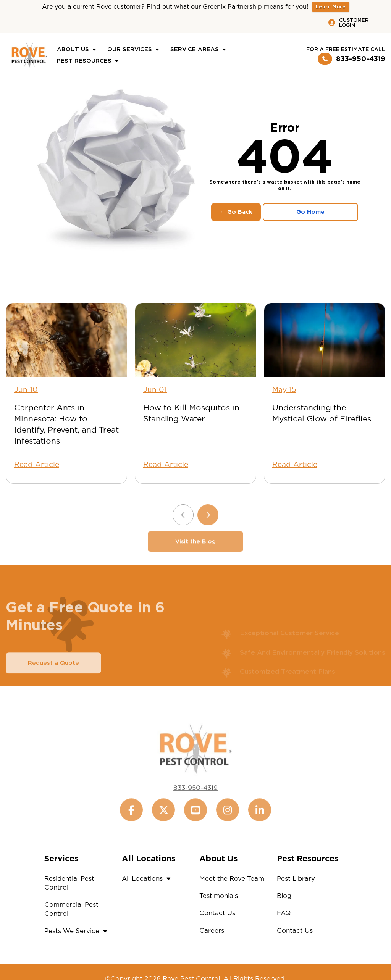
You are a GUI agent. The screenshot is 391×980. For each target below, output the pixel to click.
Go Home (310, 212)
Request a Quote (53, 672)
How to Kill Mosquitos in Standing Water (191, 413)
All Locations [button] (148, 878)
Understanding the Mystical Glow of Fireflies (322, 413)
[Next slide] (208, 524)
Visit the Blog (195, 551)
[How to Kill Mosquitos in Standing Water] (195, 340)
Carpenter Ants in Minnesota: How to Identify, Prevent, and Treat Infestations (66, 424)
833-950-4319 (351, 59)
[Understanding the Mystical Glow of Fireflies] (325, 340)
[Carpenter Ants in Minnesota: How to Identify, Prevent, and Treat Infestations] (66, 340)
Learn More (331, 7)
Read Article (37, 464)
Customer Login (348, 23)
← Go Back (236, 212)
